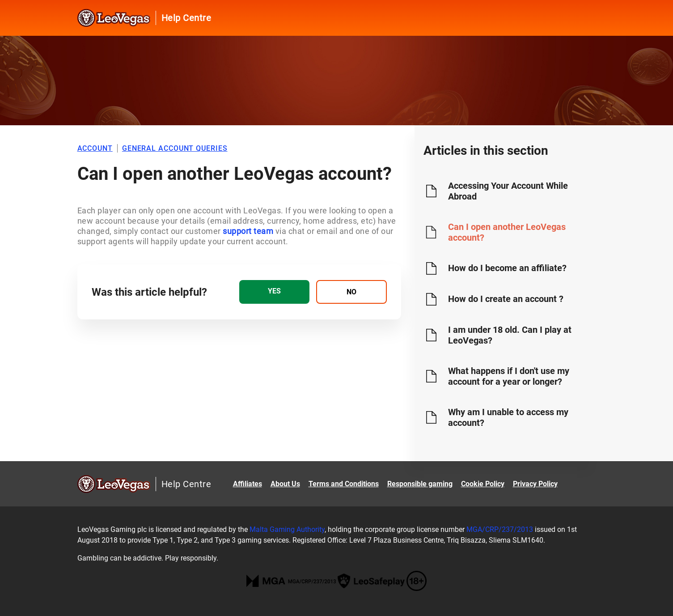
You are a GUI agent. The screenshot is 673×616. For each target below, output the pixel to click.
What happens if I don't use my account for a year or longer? (509, 376)
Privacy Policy (535, 484)
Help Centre (186, 18)
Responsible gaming (420, 484)
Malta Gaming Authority (287, 529)
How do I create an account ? (506, 299)
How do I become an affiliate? (507, 268)
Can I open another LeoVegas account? (507, 232)
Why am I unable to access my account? (508, 417)
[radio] (274, 292)
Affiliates (248, 484)
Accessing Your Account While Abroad (508, 191)
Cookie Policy (483, 484)
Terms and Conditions (344, 484)
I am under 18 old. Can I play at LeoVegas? (510, 335)
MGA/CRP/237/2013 (500, 529)
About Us (285, 484)
